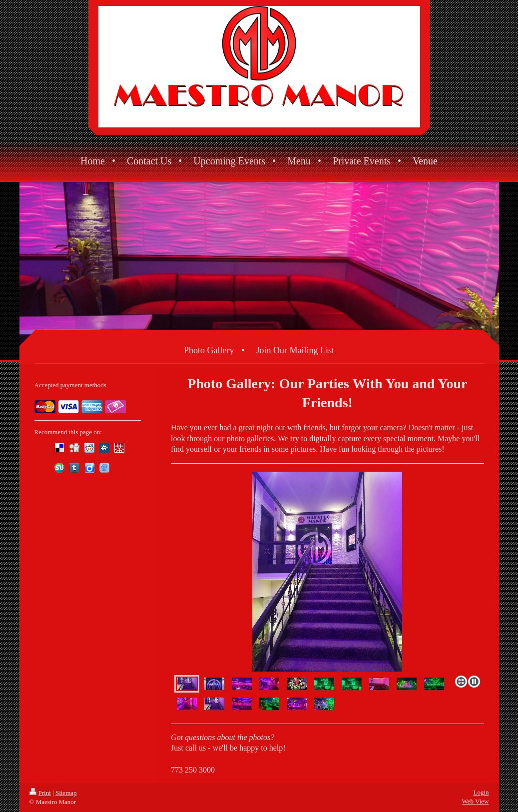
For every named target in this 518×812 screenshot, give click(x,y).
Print (40, 793)
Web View (476, 801)
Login (481, 792)
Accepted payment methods (70, 385)
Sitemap (66, 793)
